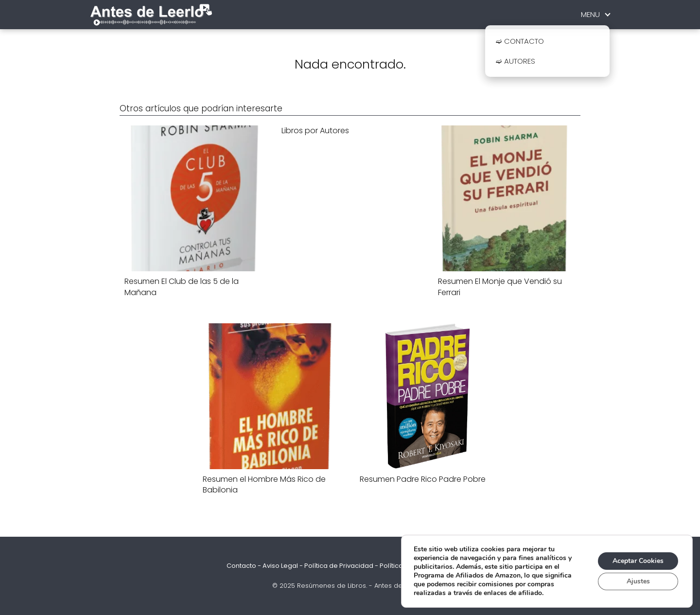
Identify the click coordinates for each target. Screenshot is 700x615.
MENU (590, 14)
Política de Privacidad (339, 566)
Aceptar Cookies (638, 561)
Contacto (241, 566)
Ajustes (638, 581)
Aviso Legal (280, 566)
